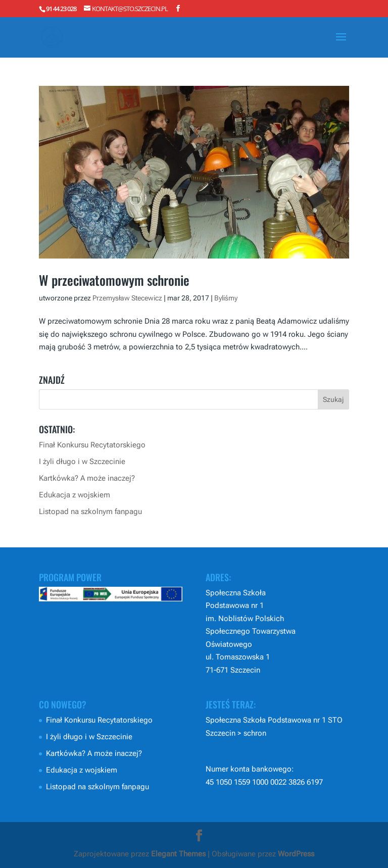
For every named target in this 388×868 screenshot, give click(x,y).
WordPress (296, 854)
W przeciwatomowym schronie (114, 280)
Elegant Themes (178, 854)
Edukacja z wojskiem (75, 495)
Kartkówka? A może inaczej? (87, 478)
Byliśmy (226, 298)
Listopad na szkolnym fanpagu (90, 512)
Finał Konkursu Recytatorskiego (92, 445)
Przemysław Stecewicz (127, 298)
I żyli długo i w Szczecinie (82, 462)
